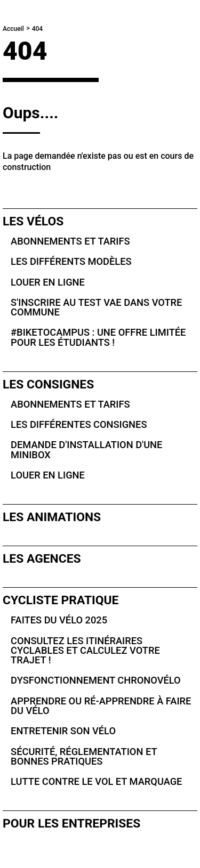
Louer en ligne (48, 282)
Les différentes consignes (79, 424)
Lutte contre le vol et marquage (96, 781)
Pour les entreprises (71, 824)
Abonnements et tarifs (70, 241)
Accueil (13, 29)
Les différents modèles (71, 261)
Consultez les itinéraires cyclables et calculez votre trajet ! (85, 651)
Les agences (42, 559)
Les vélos (33, 221)
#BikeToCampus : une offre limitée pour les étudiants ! (98, 337)
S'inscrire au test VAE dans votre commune (96, 307)
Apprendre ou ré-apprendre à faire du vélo (101, 706)
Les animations (52, 517)
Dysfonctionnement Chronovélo (96, 680)
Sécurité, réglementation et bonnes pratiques (84, 756)
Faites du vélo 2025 (59, 620)
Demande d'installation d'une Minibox (86, 449)
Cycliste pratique (61, 600)
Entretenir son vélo (63, 731)
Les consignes (48, 384)
